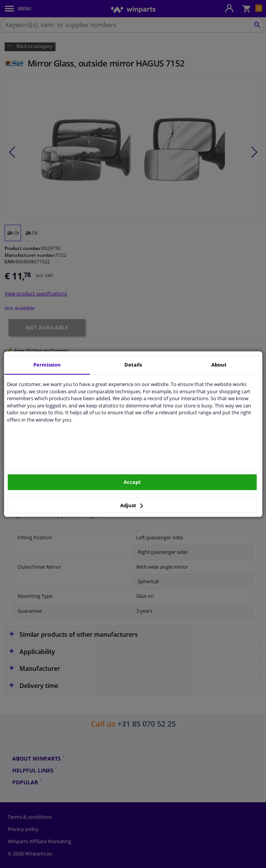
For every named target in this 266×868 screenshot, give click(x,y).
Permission (47, 365)
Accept (132, 482)
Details (133, 365)
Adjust (132, 505)
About (219, 365)
